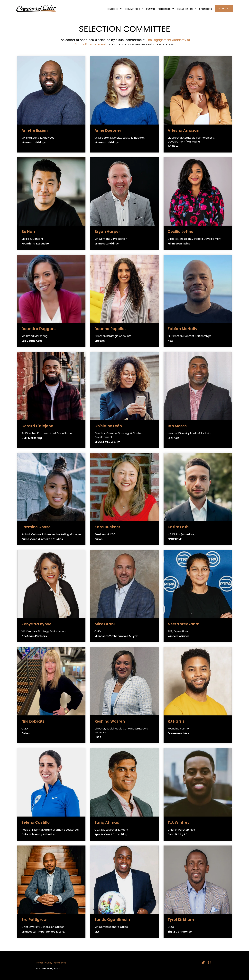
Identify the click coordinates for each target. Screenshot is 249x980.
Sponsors (206, 9)
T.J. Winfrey (179, 823)
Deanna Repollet (110, 329)
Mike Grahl (105, 624)
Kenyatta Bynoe (36, 624)
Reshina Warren (110, 721)
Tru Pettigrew (34, 920)
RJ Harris (176, 721)
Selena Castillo (36, 823)
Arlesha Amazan (183, 130)
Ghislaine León (108, 426)
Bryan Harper (107, 232)
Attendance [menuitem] (60, 963)
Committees (134, 9)
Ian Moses (177, 426)
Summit (151, 9)
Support (224, 9)
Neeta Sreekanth (184, 624)
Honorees (114, 9)
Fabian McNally (182, 329)
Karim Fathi (179, 527)
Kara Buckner (107, 527)
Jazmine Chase (36, 527)
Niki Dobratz (33, 721)
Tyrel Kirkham (181, 920)
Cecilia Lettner (181, 232)
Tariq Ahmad (107, 823)
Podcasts (166, 9)
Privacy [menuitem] (48, 963)
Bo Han (28, 232)
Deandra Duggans (39, 329)
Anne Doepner (108, 130)
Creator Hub (187, 9)
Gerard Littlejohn (37, 426)
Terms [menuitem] (40, 963)
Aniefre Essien (35, 130)
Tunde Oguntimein (112, 920)
